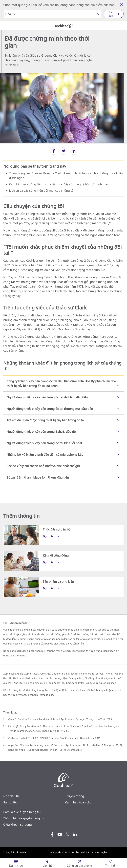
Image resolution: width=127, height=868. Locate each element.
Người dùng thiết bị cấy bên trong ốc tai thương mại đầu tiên (50, 409)
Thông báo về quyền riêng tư (24, 818)
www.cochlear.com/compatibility (36, 695)
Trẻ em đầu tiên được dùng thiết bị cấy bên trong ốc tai (46, 420)
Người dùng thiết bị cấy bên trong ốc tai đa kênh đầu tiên (47, 397)
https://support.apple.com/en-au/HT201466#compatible (50, 750)
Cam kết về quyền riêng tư (22, 812)
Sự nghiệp (10, 802)
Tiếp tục (112, 14)
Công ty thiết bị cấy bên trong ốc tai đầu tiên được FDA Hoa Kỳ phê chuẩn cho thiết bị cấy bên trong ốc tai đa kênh (61, 383)
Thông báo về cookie (15, 852)
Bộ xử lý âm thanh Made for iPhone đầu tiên (38, 477)
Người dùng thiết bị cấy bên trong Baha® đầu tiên (42, 432)
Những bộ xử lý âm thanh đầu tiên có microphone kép (45, 454)
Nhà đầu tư (11, 796)
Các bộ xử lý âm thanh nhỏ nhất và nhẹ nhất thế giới (44, 466)
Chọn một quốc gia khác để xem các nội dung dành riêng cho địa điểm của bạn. (59, 5)
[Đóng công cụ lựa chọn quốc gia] (122, 4)
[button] (54, 151)
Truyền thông (75, 796)
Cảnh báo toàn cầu (78, 802)
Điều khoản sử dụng (18, 825)
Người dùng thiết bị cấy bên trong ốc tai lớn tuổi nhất (44, 443)
